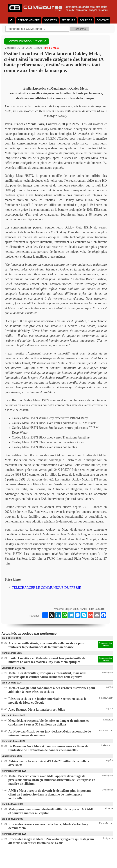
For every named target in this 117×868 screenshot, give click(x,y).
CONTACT (103, 20)
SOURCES (86, 20)
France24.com (106, 698)
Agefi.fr (110, 687)
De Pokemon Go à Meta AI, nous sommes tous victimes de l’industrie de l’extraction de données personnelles (48, 748)
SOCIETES (50, 20)
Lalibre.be (108, 808)
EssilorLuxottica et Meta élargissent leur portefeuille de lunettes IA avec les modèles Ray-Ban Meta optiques (47, 660)
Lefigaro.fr (108, 720)
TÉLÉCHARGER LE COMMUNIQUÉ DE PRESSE (46, 588)
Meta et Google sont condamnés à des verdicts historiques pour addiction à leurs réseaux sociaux (52, 690)
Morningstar (107, 672)
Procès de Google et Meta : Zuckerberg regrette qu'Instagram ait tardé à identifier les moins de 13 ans (51, 841)
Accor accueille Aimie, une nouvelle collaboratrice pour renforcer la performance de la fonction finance (47, 645)
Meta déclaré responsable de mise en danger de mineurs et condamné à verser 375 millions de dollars (49, 723)
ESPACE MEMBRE (29, 20)
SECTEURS (68, 20)
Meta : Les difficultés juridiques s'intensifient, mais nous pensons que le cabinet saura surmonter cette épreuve (48, 675)
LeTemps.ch (107, 745)
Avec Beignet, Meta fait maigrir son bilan (37, 710)
